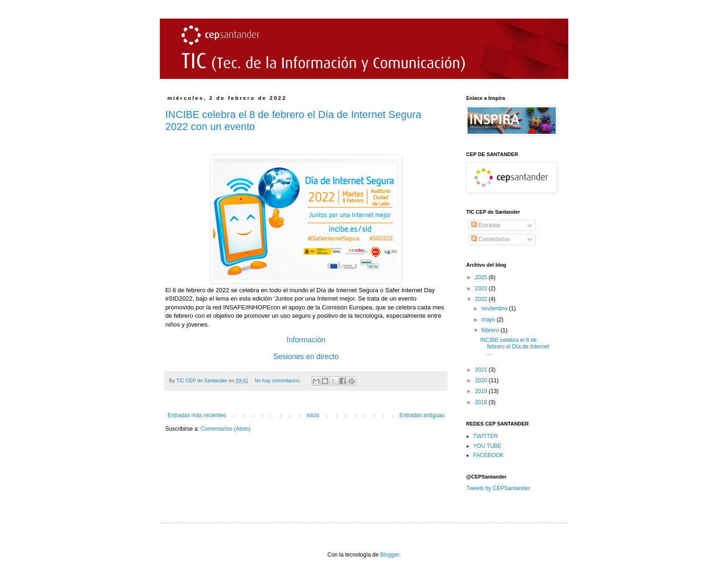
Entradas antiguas (422, 415)
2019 (482, 391)
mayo (489, 320)
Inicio (313, 415)
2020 (482, 380)
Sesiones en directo (306, 357)
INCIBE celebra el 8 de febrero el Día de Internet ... (514, 347)
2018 (482, 402)
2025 (482, 277)
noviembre (495, 308)
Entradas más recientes (197, 415)
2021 (482, 370)
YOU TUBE (487, 446)
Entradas (486, 225)
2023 (482, 288)
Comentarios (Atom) (225, 429)
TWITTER (485, 436)
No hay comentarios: (278, 380)
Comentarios (491, 239)
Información (306, 340)
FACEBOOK (488, 455)
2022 (482, 299)
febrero (491, 330)
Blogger (390, 555)
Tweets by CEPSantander (498, 488)
